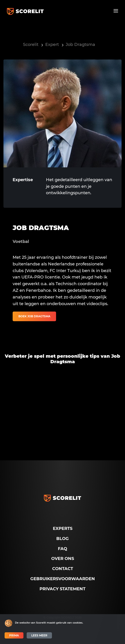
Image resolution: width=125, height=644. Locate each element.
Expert (52, 45)
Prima (14, 635)
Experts (63, 529)
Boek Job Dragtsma (34, 316)
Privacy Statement (62, 589)
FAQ (62, 549)
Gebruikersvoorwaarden (63, 579)
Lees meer (39, 635)
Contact (63, 569)
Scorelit (31, 45)
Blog (62, 539)
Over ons (63, 559)
